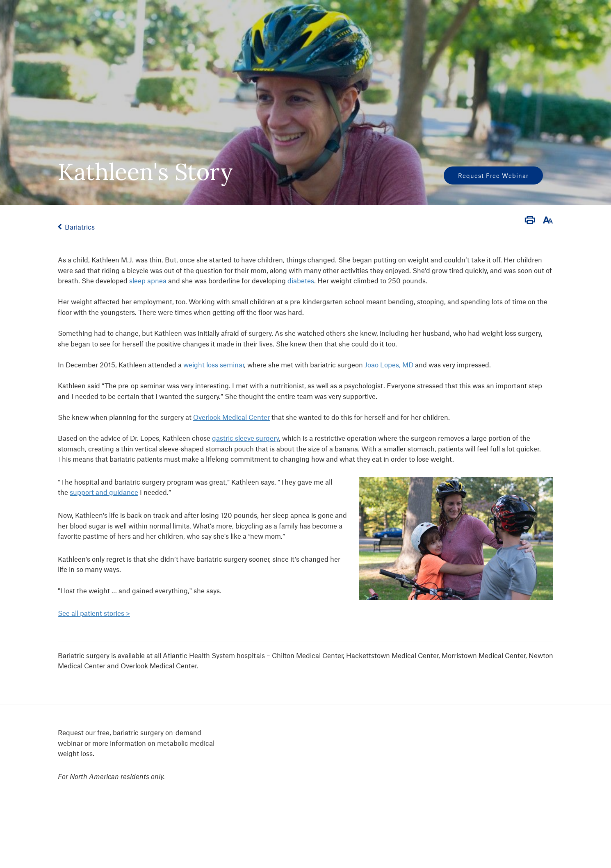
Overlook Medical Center (231, 417)
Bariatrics (80, 227)
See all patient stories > (94, 613)
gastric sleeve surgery (245, 438)
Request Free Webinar (493, 175)
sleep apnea (148, 280)
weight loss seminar (214, 365)
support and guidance (104, 492)
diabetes (301, 280)
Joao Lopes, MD (389, 365)
